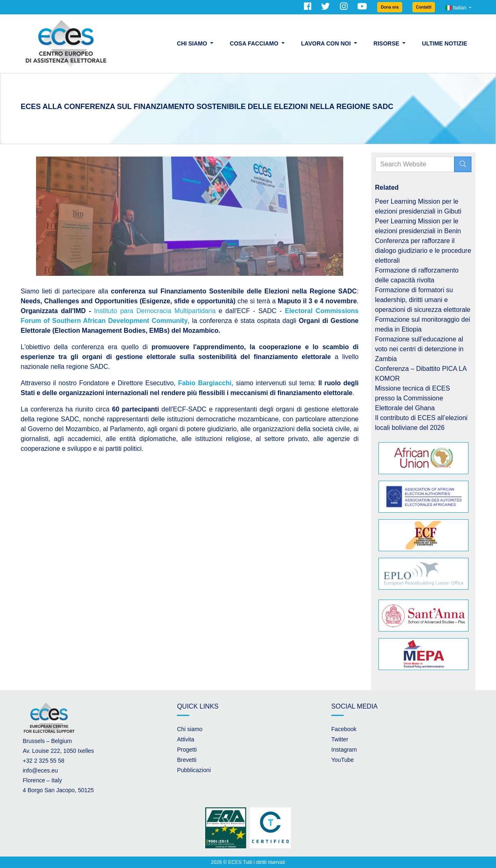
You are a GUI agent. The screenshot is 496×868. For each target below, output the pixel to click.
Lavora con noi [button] (327, 43)
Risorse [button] (387, 43)
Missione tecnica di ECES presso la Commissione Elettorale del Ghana (413, 398)
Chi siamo (190, 729)
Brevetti (187, 760)
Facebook (344, 729)
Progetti (187, 750)
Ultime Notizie (444, 43)
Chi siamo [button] (193, 43)
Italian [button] (456, 8)
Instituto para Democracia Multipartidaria (155, 311)
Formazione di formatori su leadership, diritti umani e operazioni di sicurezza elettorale (423, 300)
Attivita (186, 739)
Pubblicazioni (194, 770)
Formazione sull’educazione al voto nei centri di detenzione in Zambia (419, 349)
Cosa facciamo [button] (255, 43)
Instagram (344, 750)
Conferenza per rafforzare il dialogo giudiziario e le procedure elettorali (423, 251)
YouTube (343, 760)
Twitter (340, 739)
